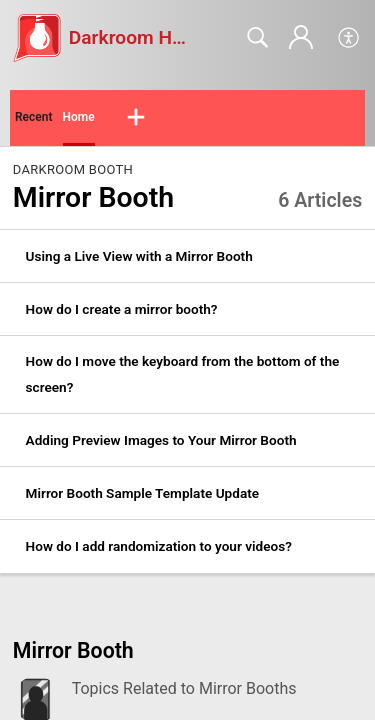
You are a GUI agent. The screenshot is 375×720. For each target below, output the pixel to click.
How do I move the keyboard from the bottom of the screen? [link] (183, 374)
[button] (349, 38)
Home (79, 117)
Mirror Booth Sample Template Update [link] (142, 493)
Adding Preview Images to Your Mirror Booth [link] (161, 440)
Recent (34, 117)
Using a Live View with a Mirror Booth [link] (139, 256)
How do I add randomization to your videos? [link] (159, 546)
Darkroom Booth (73, 169)
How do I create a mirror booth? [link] (122, 309)
